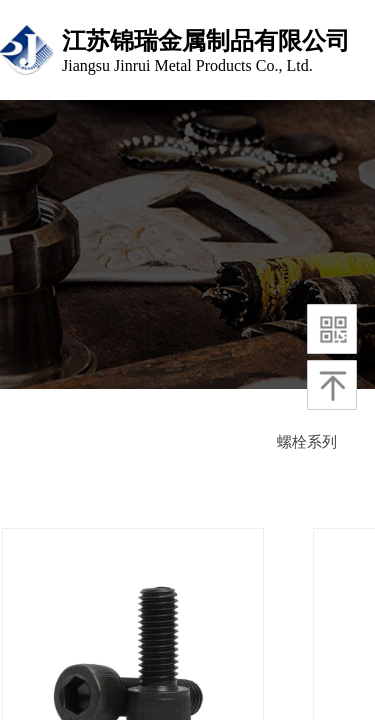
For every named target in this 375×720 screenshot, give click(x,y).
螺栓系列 (307, 442)
